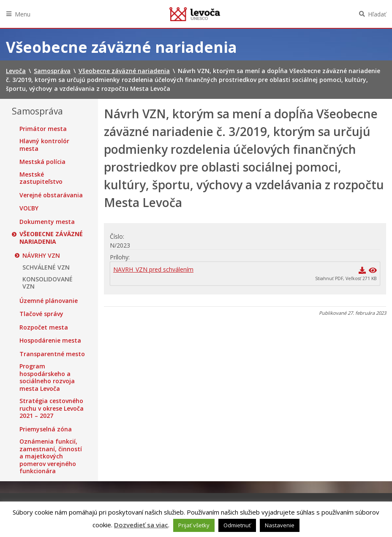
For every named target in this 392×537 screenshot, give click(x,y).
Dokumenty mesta (47, 222)
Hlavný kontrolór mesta (44, 145)
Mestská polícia (42, 162)
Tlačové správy (41, 314)
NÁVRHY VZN (41, 256)
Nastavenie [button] (280, 525)
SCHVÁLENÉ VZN (46, 267)
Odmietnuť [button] (237, 525)
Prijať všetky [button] (194, 525)
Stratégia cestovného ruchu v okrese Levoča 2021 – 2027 (52, 408)
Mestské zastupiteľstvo (41, 178)
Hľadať (377, 14)
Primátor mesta (43, 129)
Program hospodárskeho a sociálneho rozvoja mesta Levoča (47, 377)
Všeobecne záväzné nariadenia (51, 238)
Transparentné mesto (52, 354)
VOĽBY (29, 208)
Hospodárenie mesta (50, 341)
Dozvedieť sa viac (141, 525)
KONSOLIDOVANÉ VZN (48, 283)
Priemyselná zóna (46, 429)
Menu (23, 14)
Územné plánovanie (49, 301)
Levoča (195, 14)
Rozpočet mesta (44, 327)
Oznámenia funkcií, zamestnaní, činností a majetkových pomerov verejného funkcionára (51, 456)
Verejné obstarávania (51, 195)
